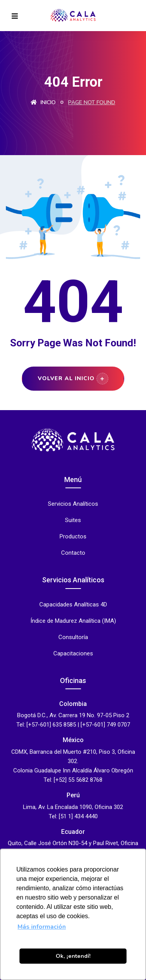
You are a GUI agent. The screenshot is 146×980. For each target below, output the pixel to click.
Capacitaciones (73, 654)
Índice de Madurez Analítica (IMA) (73, 621)
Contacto (73, 553)
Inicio (43, 102)
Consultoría (73, 637)
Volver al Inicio (73, 379)
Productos (73, 537)
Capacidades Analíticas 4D (73, 605)
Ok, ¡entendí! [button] (73, 956)
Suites (73, 520)
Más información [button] (42, 927)
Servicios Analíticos (73, 504)
